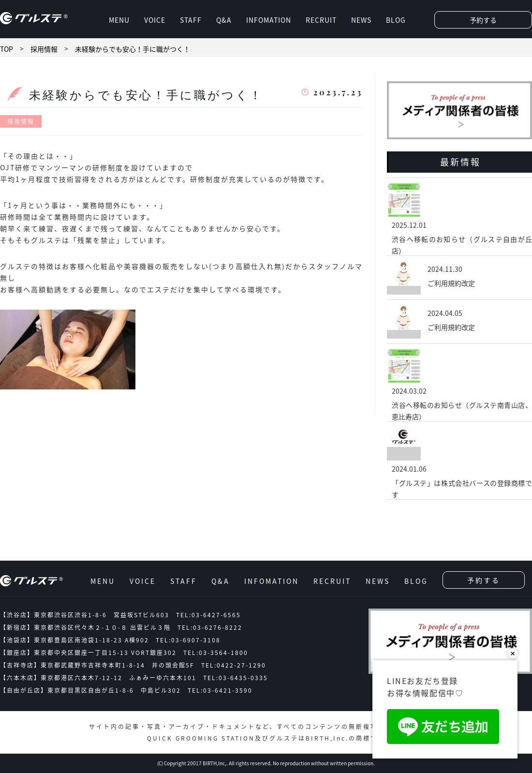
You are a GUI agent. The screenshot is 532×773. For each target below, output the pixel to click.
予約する (483, 20)
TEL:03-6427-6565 (208, 615)
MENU (119, 20)
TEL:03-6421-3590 (220, 690)
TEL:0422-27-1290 (234, 665)
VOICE (155, 20)
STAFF (191, 20)
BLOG (396, 20)
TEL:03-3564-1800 (216, 653)
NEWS (361, 20)
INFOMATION (269, 20)
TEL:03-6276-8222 (210, 627)
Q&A (224, 20)
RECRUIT (321, 20)
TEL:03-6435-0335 (236, 678)
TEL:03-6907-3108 (188, 640)
